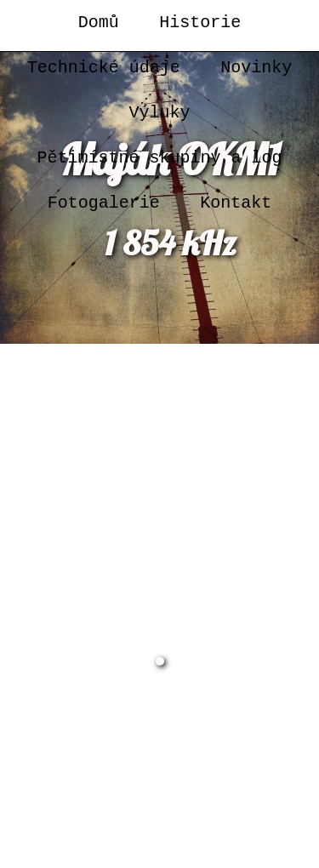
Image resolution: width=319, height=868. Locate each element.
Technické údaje (104, 68)
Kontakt (236, 203)
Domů (99, 23)
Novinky (256, 68)
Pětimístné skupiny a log (159, 158)
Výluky (159, 113)
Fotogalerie (104, 203)
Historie (200, 23)
